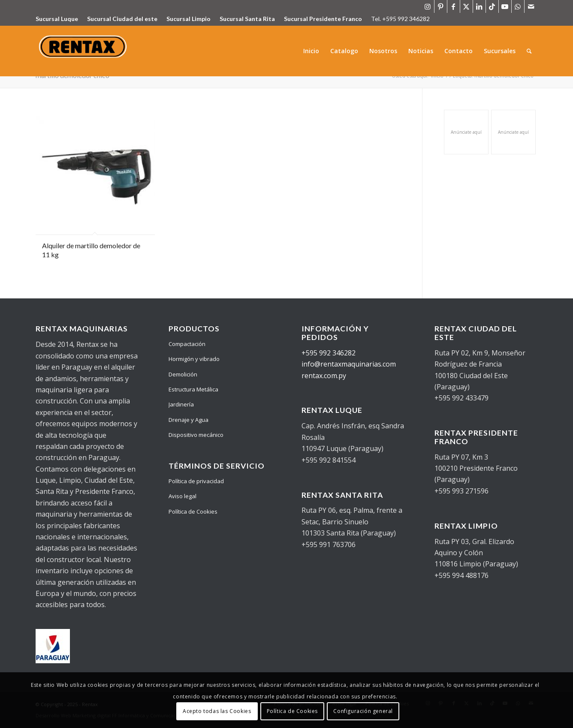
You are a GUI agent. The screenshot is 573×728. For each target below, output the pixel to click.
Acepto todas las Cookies (217, 711)
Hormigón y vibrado (194, 359)
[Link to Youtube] (505, 6)
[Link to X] (466, 6)
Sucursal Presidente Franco (323, 19)
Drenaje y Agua (188, 420)
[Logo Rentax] (84, 51)
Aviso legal (182, 496)
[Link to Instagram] (428, 6)
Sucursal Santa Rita (247, 19)
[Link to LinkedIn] (479, 6)
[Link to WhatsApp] (518, 6)
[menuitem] (312, 51)
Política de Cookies (193, 511)
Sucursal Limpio (188, 19)
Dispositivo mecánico (196, 435)
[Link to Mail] (531, 6)
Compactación (187, 344)
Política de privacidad (196, 481)
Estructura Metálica (193, 389)
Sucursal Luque (57, 19)
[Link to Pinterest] (441, 6)
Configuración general (363, 711)
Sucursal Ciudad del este (122, 19)
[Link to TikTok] (492, 6)
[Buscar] (529, 51)
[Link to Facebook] (454, 6)
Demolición (183, 374)
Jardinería (181, 404)
